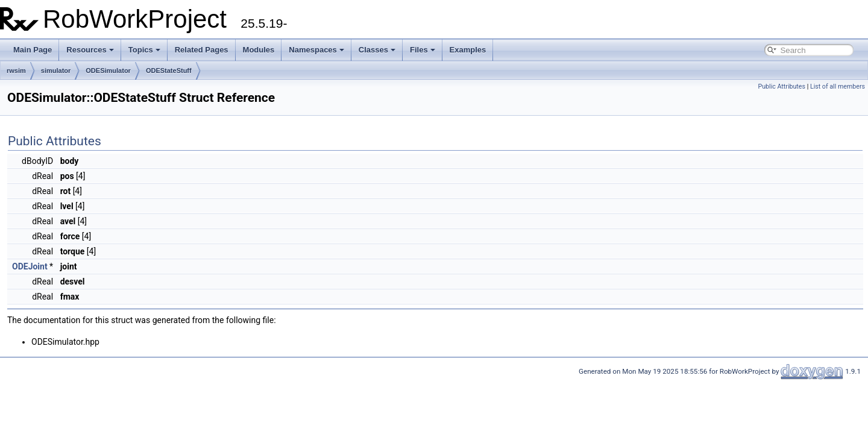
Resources (90, 50)
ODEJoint (30, 266)
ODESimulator (108, 71)
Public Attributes (782, 86)
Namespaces (316, 50)
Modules (259, 50)
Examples (468, 50)
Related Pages (202, 50)
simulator (56, 71)
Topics (144, 50)
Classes (377, 50)
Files (423, 50)
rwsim (16, 71)
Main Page (33, 50)
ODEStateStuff (169, 71)
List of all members (838, 86)
